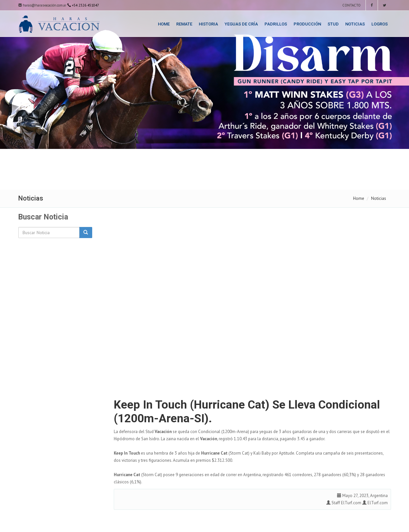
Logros (380, 24)
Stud (333, 24)
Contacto (351, 5)
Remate (184, 24)
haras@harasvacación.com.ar (42, 5)
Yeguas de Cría (241, 24)
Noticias (355, 24)
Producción (307, 24)
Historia (208, 24)
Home (164, 24)
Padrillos (276, 24)
